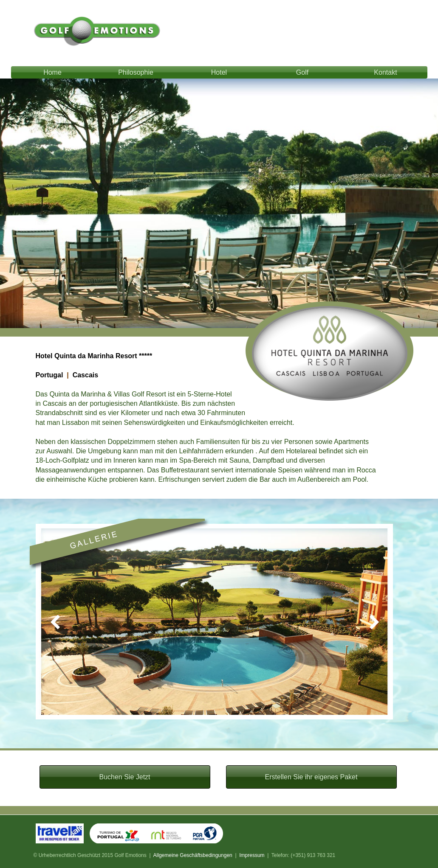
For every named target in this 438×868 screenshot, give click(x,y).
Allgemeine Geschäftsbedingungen (193, 855)
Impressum (252, 855)
